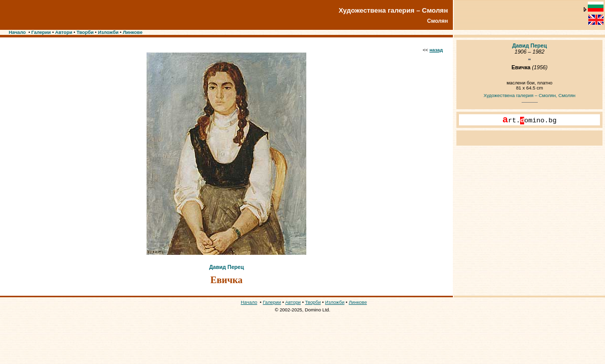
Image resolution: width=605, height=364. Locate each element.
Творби (85, 32)
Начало (17, 32)
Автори (64, 32)
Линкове (133, 32)
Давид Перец (227, 267)
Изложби (108, 32)
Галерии (41, 32)
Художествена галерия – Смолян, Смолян (530, 96)
